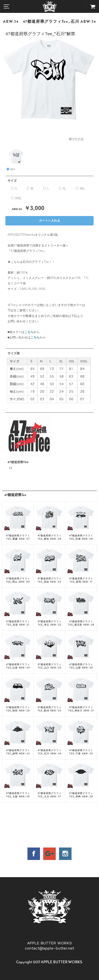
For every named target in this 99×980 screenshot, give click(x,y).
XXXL (16, 198)
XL (62, 188)
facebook (34, 854)
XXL (80, 188)
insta (65, 854)
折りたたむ (77, 139)
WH (16, 166)
